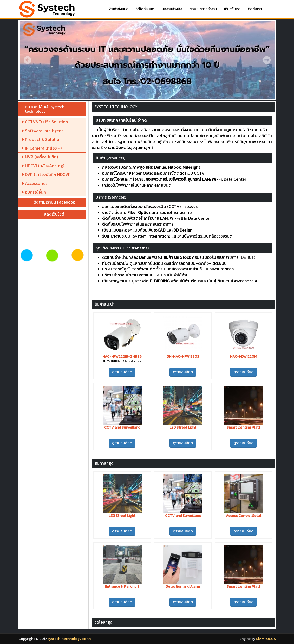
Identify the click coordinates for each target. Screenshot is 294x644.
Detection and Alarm (183, 587)
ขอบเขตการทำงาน (203, 9)
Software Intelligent (43, 131)
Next (267, 60)
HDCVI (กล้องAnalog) (43, 166)
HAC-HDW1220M (244, 357)
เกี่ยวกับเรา (232, 9)
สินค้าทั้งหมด (119, 9)
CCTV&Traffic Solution (45, 122)
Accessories (35, 183)
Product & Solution (42, 139)
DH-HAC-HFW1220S (183, 357)
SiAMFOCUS (266, 639)
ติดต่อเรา (255, 9)
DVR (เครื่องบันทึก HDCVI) (46, 174)
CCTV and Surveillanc (122, 427)
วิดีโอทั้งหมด (145, 9)
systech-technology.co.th (69, 639)
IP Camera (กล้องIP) (42, 148)
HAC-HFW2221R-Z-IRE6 (122, 357)
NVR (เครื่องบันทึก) (40, 157)
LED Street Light (183, 427)
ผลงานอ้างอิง (172, 9)
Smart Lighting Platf (243, 427)
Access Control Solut (244, 516)
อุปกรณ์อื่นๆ (34, 192)
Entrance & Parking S (122, 587)
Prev (28, 60)
